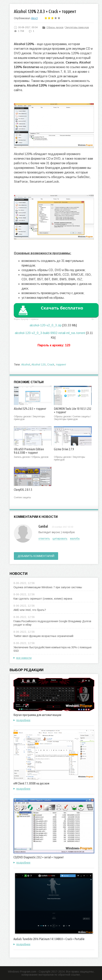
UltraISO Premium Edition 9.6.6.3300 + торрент (29, 451)
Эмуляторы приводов (77, 27)
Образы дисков (55, 27)
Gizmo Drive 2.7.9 (64, 449)
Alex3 (34, 18)
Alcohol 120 (38, 365)
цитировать (60, 539)
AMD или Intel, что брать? (30, 610)
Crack (51, 365)
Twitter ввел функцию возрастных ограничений (43, 636)
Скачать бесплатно (62, 308)
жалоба (75, 539)
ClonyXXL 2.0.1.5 (23, 490)
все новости (24, 658)
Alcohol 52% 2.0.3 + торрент (30, 409)
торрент (61, 365)
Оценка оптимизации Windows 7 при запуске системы (48, 587)
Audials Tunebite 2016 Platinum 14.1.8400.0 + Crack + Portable (49, 939)
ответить (44, 539)
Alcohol (26, 365)
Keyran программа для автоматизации (37, 715)
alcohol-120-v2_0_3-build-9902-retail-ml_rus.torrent (50, 333)
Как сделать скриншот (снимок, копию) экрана (43, 599)
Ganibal (43, 526)
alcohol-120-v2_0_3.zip (46, 325)
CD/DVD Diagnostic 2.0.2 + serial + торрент (39, 857)
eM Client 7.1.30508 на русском (31, 783)
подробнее (23, 720)
